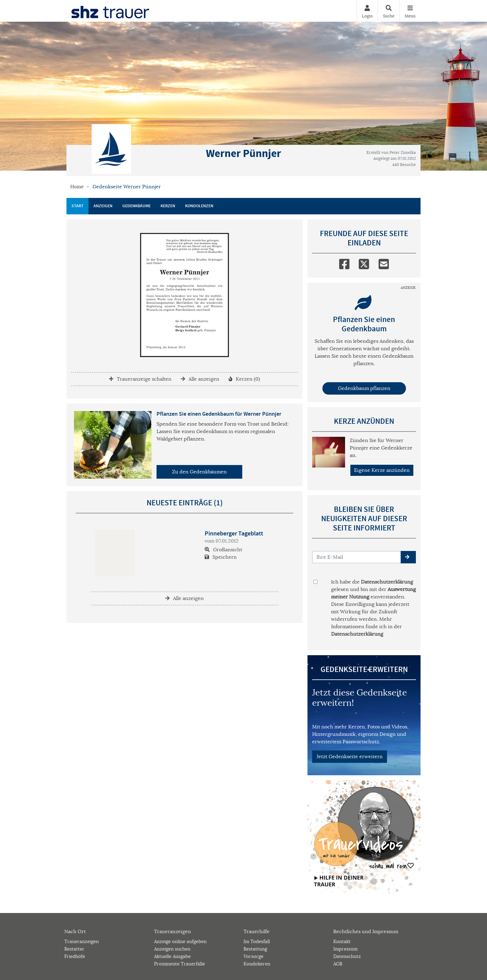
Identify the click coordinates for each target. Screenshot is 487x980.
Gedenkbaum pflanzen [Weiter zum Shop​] (364, 388)
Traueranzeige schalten (140, 379)
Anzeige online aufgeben (180, 941)
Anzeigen (103, 206)
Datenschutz (347, 956)
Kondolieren (257, 964)
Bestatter (74, 949)
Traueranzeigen (82, 941)
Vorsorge (253, 956)
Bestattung (255, 949)
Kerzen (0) (244, 379)
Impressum (345, 949)
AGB (338, 964)
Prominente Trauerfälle (180, 964)
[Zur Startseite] (110, 11)
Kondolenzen (199, 206)
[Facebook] (344, 263)
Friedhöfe (75, 956)
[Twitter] (364, 263)
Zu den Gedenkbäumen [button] (199, 472)
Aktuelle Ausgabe (172, 956)
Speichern (221, 557)
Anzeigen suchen (172, 949)
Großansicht (223, 550)
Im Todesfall (257, 941)
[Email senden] (357, 557)
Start (77, 206)
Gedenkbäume (137, 206)
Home (77, 187)
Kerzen (168, 206)
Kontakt (342, 941)
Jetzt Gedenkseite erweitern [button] (350, 757)
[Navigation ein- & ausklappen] (410, 11)
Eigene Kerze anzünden (382, 470)
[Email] (384, 263)
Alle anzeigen (200, 379)
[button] (408, 557)
